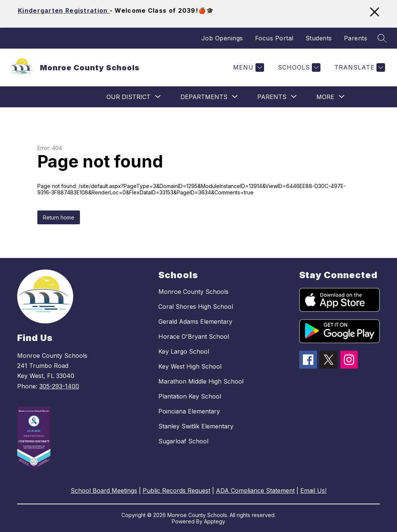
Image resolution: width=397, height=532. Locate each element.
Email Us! (313, 491)
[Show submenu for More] (325, 97)
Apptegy (215, 521)
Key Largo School (184, 351)
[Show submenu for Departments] (204, 97)
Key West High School (190, 366)
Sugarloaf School (183, 441)
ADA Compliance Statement (255, 491)
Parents (356, 38)
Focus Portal (274, 38)
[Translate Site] (359, 67)
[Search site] (382, 38)
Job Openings (222, 38)
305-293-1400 (59, 386)
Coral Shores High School (196, 307)
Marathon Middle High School (201, 381)
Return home (59, 217)
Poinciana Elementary (189, 411)
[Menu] (248, 67)
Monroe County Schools (193, 292)
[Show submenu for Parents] (272, 97)
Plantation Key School (190, 396)
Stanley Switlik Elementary (196, 426)
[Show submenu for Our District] (128, 97)
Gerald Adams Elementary (195, 322)
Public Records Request (176, 491)
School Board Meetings (104, 491)
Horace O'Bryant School (194, 336)
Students (319, 38)
